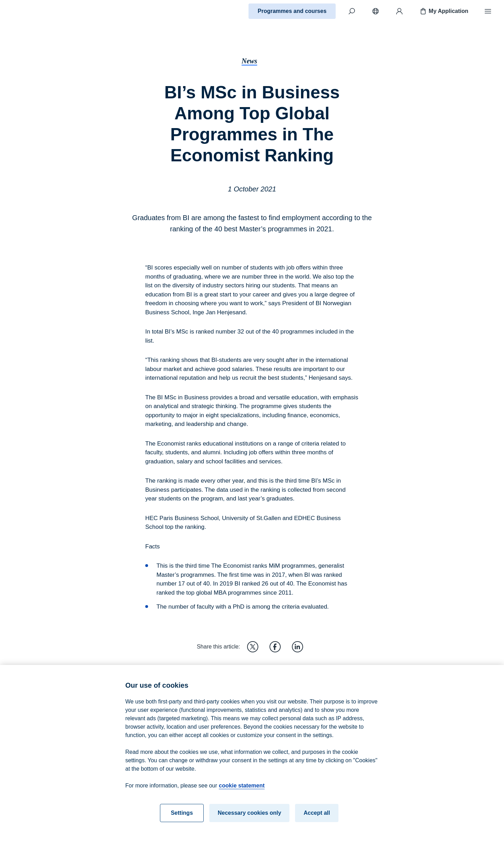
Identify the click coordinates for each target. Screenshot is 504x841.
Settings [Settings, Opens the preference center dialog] (182, 817)
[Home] (30, 11)
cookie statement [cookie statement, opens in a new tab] (242, 789)
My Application (444, 11)
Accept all (317, 817)
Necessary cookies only (249, 817)
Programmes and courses (292, 11)
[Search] (352, 11)
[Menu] (488, 11)
